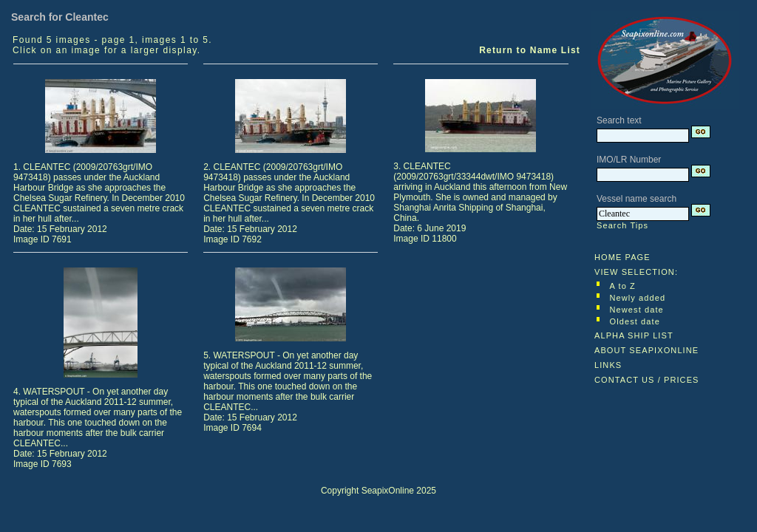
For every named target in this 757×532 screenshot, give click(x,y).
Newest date (637, 310)
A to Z (623, 286)
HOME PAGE (622, 257)
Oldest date (635, 321)
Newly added (638, 298)
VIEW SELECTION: (636, 272)
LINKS (608, 365)
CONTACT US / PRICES (647, 380)
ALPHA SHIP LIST (634, 335)
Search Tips (622, 225)
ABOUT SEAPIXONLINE (646, 350)
